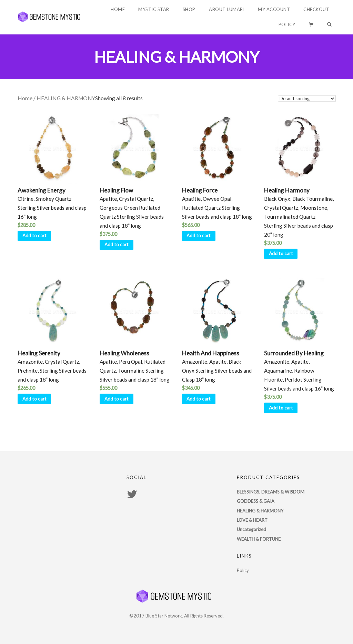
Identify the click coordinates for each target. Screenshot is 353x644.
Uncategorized (251, 529)
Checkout (316, 9)
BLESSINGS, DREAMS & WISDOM (271, 492)
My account (274, 9)
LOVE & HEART (252, 520)
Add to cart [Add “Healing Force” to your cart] (199, 236)
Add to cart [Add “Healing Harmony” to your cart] (281, 253)
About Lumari (227, 9)
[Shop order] (307, 98)
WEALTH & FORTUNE (259, 539)
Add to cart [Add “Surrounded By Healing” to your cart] (281, 408)
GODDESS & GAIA (256, 501)
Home (118, 9)
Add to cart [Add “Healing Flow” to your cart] (117, 245)
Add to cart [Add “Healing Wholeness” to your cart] (117, 399)
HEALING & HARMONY (260, 511)
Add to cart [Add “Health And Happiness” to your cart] (199, 399)
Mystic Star (154, 9)
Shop (189, 9)
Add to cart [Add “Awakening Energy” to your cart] (34, 236)
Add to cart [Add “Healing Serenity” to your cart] (34, 399)
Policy (287, 24)
